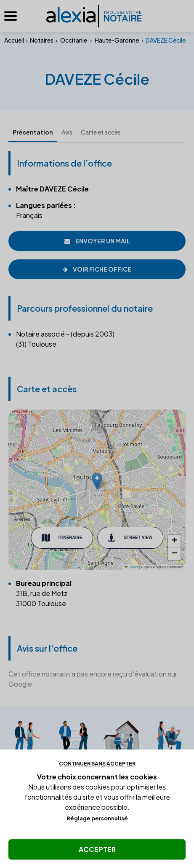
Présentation (33, 132)
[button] (97, 481)
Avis (67, 132)
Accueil (14, 40)
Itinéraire (62, 538)
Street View (130, 538)
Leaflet (131, 567)
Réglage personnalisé (97, 818)
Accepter (97, 849)
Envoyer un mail (97, 241)
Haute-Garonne (117, 40)
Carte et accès (101, 132)
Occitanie (74, 40)
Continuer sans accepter (97, 764)
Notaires (42, 40)
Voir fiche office (97, 269)
